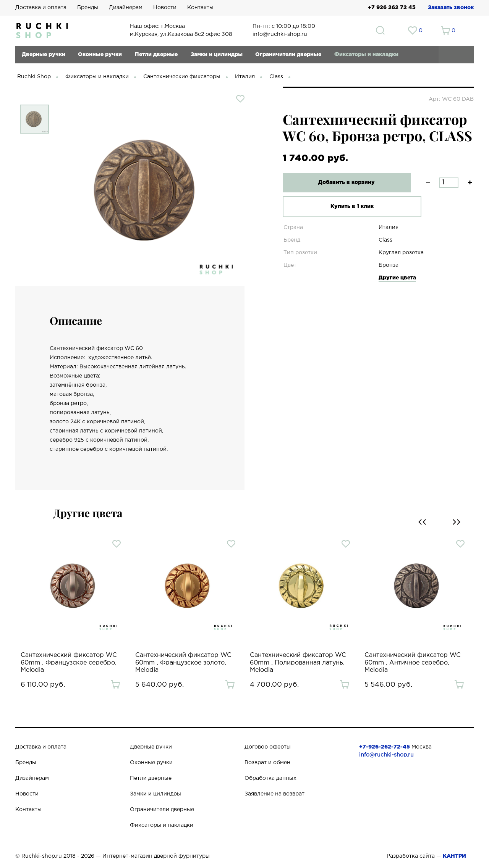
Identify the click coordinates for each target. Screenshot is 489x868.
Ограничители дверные (288, 55)
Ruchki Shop (34, 77)
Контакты (200, 8)
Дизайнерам (126, 8)
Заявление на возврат (274, 794)
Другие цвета (397, 278)
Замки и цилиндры (217, 55)
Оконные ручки (100, 55)
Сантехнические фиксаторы (182, 77)
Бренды (88, 8)
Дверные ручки (44, 55)
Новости (165, 8)
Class (276, 77)
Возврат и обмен (267, 763)
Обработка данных (270, 778)
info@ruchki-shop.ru (386, 755)
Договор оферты (268, 747)
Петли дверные (156, 55)
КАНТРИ (454, 856)
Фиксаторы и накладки (366, 55)
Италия (245, 77)
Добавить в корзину (342, 182)
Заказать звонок (451, 8)
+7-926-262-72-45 (385, 747)
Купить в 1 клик (342, 207)
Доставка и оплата (41, 8)
